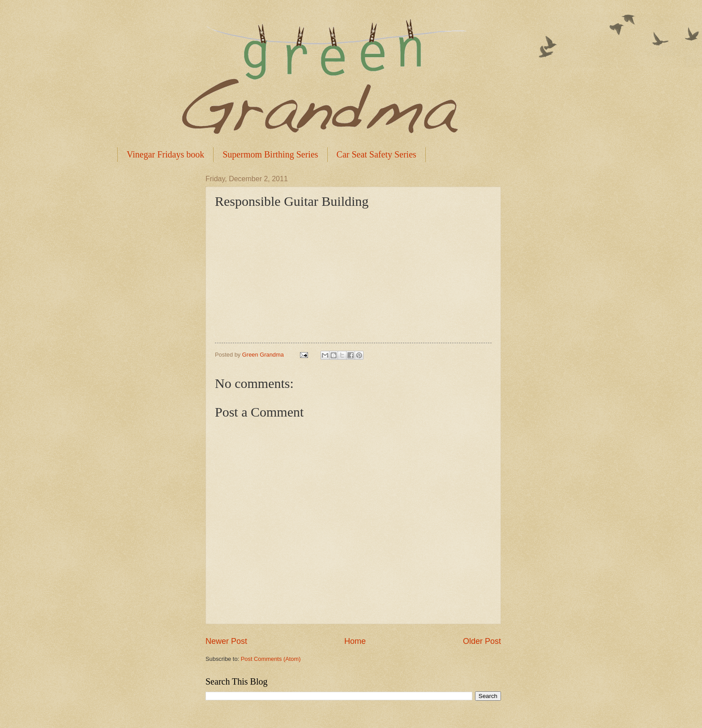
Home (355, 641)
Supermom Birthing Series (270, 154)
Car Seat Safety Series (377, 154)
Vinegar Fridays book (165, 154)
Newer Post (226, 641)
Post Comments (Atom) (271, 659)
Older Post (482, 641)
